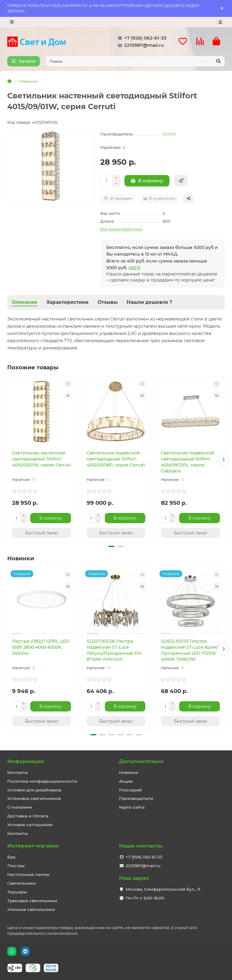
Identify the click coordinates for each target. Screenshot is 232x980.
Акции (126, 781)
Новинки (28, 81)
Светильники (21, 883)
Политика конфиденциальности (42, 781)
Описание (25, 302)
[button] (223, 460)
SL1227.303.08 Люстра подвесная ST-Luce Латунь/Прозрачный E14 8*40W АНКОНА (114, 650)
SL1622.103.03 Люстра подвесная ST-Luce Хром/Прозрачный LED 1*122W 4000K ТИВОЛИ (189, 650)
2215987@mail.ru (140, 45)
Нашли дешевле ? (149, 302)
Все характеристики (121, 229)
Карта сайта (132, 807)
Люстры (16, 866)
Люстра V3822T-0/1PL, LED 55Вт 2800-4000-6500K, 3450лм (41, 647)
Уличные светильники (31, 909)
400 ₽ (134, 268)
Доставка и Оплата (28, 816)
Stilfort (169, 134)
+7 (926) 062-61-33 (141, 38)
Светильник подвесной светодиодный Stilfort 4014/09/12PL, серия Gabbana (188, 462)
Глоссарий (130, 790)
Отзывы (108, 302)
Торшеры (17, 892)
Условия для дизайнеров (34, 790)
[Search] (135, 61)
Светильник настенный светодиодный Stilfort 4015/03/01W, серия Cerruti (41, 459)
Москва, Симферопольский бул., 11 (163, 889)
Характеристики (68, 302)
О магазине (19, 807)
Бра (11, 857)
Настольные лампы (28, 874)
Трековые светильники (32, 901)
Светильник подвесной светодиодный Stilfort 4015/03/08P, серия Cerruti (116, 459)
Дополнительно (141, 761)
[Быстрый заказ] (181, 181)
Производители (136, 798)
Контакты (18, 772)
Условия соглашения (30, 825)
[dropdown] (12, 22)
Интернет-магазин (33, 846)
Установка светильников (34, 798)
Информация (26, 761)
